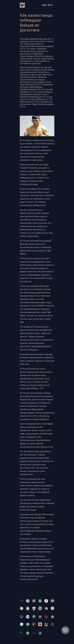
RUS (50, 5)
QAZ (45, 5)
